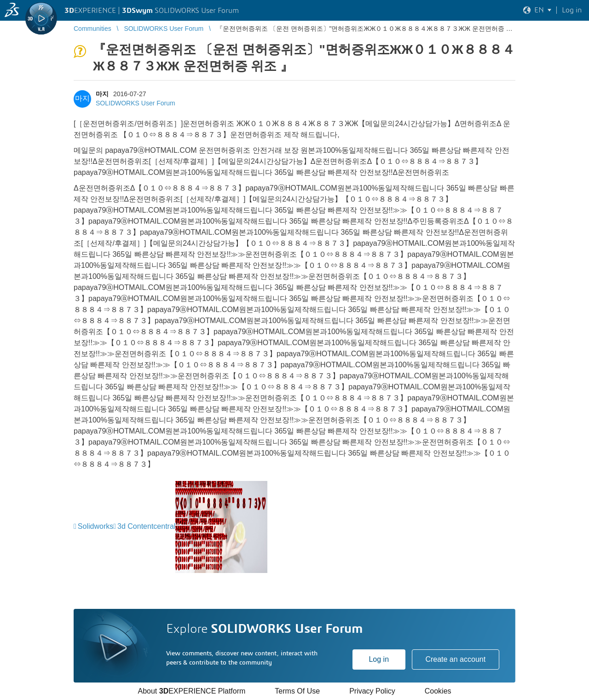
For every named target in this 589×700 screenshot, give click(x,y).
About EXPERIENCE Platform (191, 691)
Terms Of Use (297, 691)
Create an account (455, 659)
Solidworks (95, 526)
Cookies (438, 691)
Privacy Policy (372, 691)
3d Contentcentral (146, 526)
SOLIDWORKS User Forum (136, 103)
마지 (102, 94)
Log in (379, 659)
